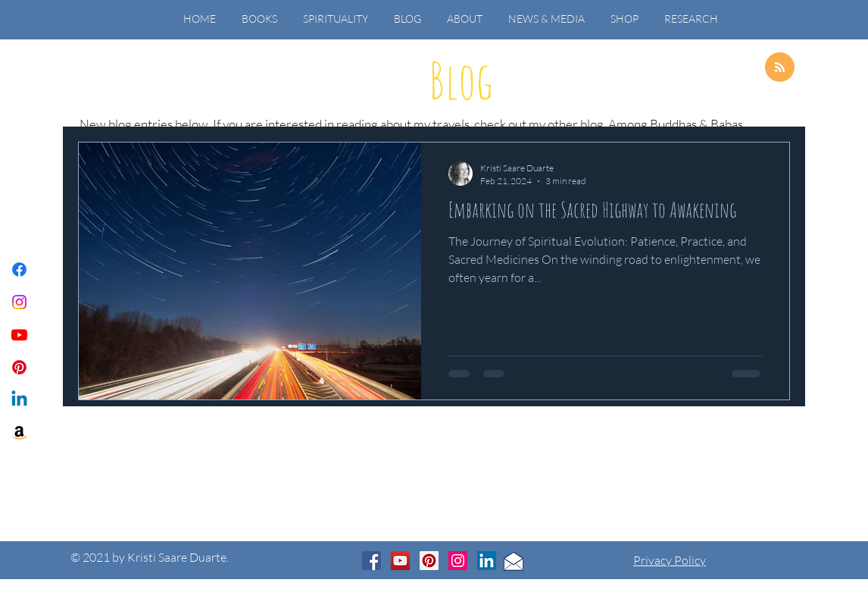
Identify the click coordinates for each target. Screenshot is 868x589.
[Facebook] (19, 269)
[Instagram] (19, 302)
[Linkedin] (19, 400)
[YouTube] (400, 561)
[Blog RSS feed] (780, 68)
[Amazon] (19, 432)
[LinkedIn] (487, 561)
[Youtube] (19, 335)
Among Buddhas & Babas (676, 124)
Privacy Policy (670, 560)
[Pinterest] (19, 367)
